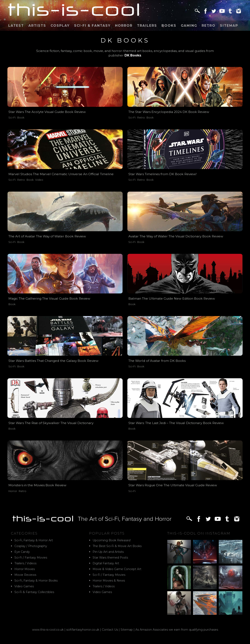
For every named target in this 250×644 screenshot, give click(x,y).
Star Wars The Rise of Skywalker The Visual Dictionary (51, 423)
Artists (37, 26)
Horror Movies (25, 569)
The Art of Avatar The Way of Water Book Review (47, 236)
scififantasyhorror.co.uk (83, 630)
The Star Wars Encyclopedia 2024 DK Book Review (169, 112)
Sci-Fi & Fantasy (92, 26)
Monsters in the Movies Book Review (37, 485)
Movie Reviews (25, 575)
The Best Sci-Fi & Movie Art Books (117, 546)
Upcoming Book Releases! (112, 540)
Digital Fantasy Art (106, 563)
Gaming (189, 26)
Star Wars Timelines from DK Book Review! (162, 174)
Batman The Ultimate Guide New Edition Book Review (172, 298)
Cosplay (60, 26)
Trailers (147, 26)
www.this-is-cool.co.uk (48, 630)
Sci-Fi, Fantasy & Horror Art (34, 540)
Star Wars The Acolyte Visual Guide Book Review (47, 112)
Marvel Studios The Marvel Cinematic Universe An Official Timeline (61, 174)
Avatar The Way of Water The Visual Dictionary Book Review (176, 236)
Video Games (24, 586)
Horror (124, 26)
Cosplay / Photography (31, 546)
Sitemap (229, 26)
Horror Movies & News (109, 581)
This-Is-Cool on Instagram (199, 533)
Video (39, 180)
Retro (209, 26)
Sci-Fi (12, 118)
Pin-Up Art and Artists (108, 552)
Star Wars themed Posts (110, 558)
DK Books (133, 55)
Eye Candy (22, 552)
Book (21, 118)
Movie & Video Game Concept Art (117, 569)
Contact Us (110, 630)
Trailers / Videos (25, 563)
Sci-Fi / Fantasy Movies (31, 558)
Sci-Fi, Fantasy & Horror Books (36, 581)
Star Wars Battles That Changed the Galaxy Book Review (53, 361)
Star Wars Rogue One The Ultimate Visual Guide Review (173, 485)
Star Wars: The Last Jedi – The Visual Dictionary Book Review (176, 423)
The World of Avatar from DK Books (157, 361)
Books (169, 26)
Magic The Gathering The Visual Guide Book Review (49, 298)
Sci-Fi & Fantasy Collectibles (34, 592)
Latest (16, 26)
